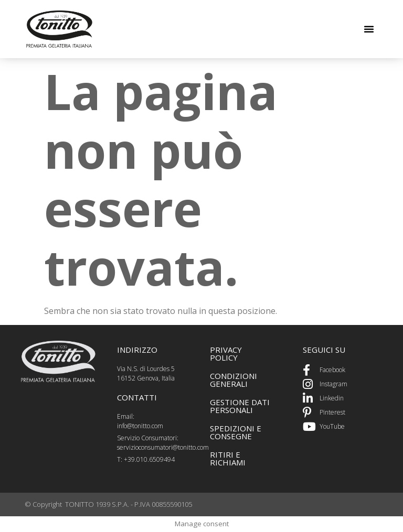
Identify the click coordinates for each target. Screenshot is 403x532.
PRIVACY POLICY (226, 354)
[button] (369, 29)
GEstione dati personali (240, 406)
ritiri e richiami (228, 458)
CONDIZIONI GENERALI (234, 380)
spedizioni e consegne (236, 432)
